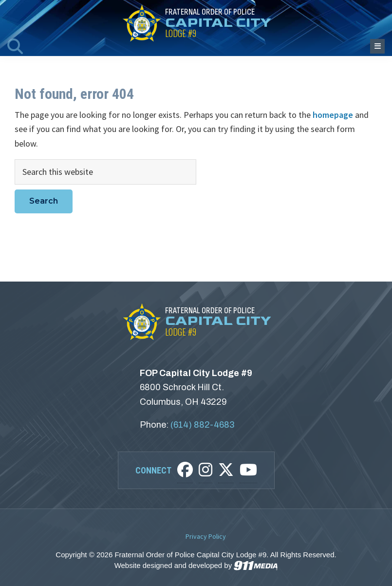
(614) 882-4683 (202, 425)
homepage (333, 115)
